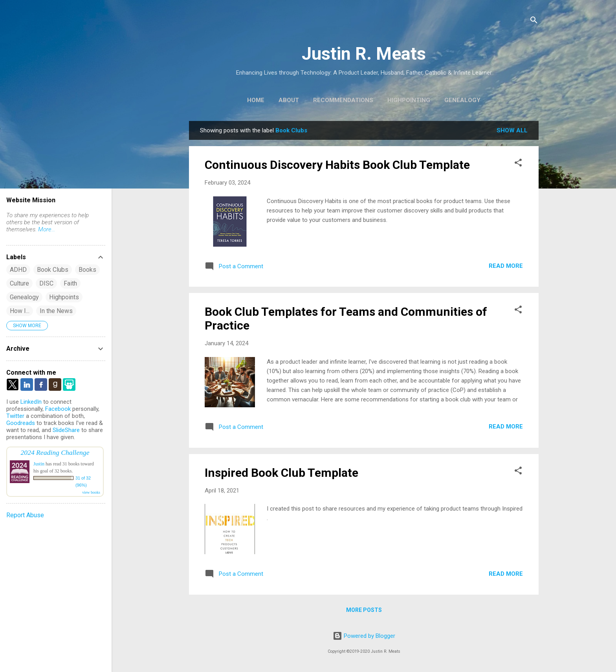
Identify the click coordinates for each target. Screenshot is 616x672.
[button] (518, 164)
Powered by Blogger (364, 636)
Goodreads (21, 423)
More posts (364, 610)
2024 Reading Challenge (55, 452)
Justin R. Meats (364, 54)
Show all (512, 130)
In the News (56, 311)
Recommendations (343, 100)
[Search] (534, 21)
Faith (70, 283)
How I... (20, 311)
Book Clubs (53, 270)
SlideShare (66, 430)
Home (256, 100)
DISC (46, 283)
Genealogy (462, 100)
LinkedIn (31, 402)
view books (91, 492)
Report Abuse (25, 515)
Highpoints (64, 297)
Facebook (58, 409)
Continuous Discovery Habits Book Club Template (337, 165)
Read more (506, 266)
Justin (39, 464)
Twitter (15, 416)
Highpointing (409, 100)
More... (47, 229)
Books (87, 270)
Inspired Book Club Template (281, 473)
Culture (19, 283)
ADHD (18, 270)
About (289, 100)
